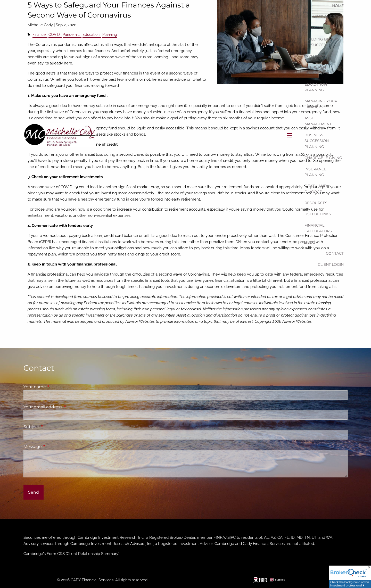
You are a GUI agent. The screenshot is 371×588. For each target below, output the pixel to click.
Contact (335, 253)
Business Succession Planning (317, 141)
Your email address (64, 407)
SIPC (232, 537)
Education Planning (316, 87)
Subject (53, 427)
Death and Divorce (316, 189)
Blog (310, 242)
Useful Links (318, 214)
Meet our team (328, 17)
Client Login (331, 264)
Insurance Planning (315, 172)
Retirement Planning (316, 70)
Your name (56, 387)
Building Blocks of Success (322, 42)
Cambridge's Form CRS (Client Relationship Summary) (71, 554)
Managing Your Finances (321, 104)
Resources (316, 203)
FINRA (219, 537)
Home (338, 6)
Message (54, 447)
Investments (318, 56)
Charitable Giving (323, 158)
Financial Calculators (318, 228)
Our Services (318, 28)
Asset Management (318, 121)
